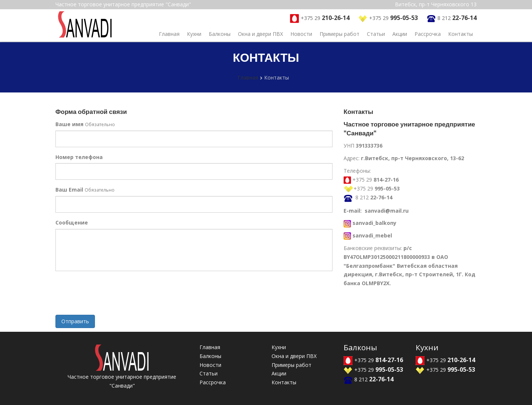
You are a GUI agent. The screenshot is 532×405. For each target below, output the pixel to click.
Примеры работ (340, 34)
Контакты (461, 34)
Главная (169, 34)
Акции (400, 34)
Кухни (194, 34)
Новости (301, 34)
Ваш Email (69, 190)
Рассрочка (428, 34)
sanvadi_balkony (374, 223)
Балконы (220, 34)
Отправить (75, 321)
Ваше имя (69, 124)
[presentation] (112, 295)
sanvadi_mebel (372, 235)
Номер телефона (79, 157)
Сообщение (72, 222)
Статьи (376, 34)
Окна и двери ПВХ (260, 34)
